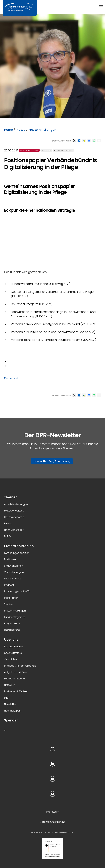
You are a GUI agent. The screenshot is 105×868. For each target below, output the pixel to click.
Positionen (10, 559)
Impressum (53, 812)
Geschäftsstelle (13, 653)
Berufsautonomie (14, 517)
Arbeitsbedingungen (16, 504)
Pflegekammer (13, 623)
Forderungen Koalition (17, 553)
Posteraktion (11, 598)
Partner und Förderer (16, 691)
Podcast (9, 585)
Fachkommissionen (15, 679)
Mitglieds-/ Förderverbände (20, 666)
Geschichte (10, 659)
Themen (11, 497)
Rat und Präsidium (15, 646)
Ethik (7, 698)
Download (12, 378)
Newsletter (10, 704)
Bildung (8, 523)
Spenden (11, 720)
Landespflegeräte (14, 617)
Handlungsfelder (29, 150)
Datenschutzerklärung (53, 822)
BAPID (7, 536)
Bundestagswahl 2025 (17, 591)
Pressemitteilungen (42, 130)
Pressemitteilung (63, 150)
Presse (21, 130)
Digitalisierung (12, 630)
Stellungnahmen (14, 566)
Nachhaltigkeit (12, 711)
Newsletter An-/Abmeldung (52, 461)
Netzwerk (9, 685)
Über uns (11, 640)
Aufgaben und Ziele (15, 672)
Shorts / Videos (13, 579)
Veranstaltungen (14, 572)
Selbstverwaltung (14, 511)
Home (8, 130)
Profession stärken (19, 546)
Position (46, 150)
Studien (8, 604)
